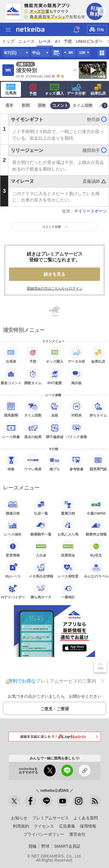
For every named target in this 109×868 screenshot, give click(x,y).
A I (57, 41)
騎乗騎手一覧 (41, 527)
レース (45, 41)
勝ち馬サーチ (41, 590)
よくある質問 (86, 818)
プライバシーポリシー (44, 834)
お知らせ (19, 818)
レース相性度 (68, 569)
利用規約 (21, 826)
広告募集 (67, 826)
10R (82, 53)
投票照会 (68, 548)
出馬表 (11, 89)
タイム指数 (83, 105)
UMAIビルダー (89, 41)
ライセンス (44, 826)
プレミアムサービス (51, 818)
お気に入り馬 (68, 527)
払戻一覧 (41, 506)
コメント (60, 105)
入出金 (41, 548)
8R (70, 53)
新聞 (26, 105)
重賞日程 (68, 506)
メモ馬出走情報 (41, 569)
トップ (8, 41)
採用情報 (88, 826)
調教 (42, 105)
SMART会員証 (67, 846)
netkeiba (30, 29)
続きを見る (54, 274)
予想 (68, 41)
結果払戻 (98, 90)
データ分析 (76, 90)
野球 (45, 846)
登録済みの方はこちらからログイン (55, 288)
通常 (9, 105)
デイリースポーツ (90, 211)
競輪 (97, 29)
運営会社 (77, 834)
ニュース (26, 41)
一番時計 (68, 590)
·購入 (55, 90)
